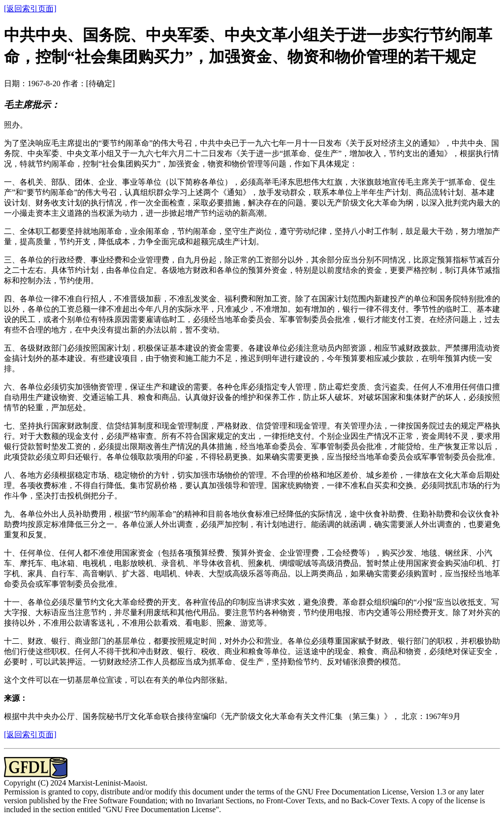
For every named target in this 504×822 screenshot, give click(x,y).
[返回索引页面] (30, 9)
